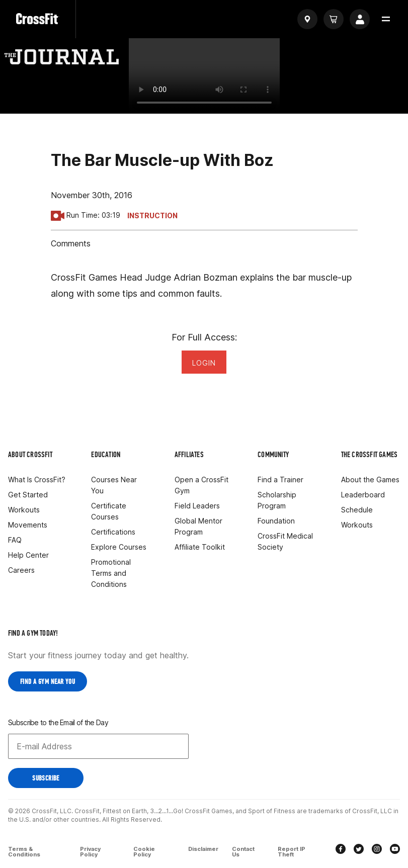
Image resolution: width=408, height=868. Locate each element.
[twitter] (359, 850)
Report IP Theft (293, 851)
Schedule (357, 510)
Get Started (28, 495)
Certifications (113, 532)
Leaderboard (363, 495)
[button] (386, 19)
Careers (21, 570)
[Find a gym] (307, 19)
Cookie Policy (144, 851)
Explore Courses (119, 547)
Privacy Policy (90, 851)
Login (204, 363)
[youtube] (395, 850)
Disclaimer (203, 849)
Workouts (24, 510)
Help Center (28, 555)
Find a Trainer (280, 480)
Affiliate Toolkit (200, 547)
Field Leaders (197, 506)
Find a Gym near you (48, 682)
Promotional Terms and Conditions (111, 573)
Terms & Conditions (24, 851)
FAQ (15, 540)
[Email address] (98, 746)
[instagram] (377, 850)
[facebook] (341, 850)
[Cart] (334, 19)
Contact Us (244, 851)
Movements (28, 525)
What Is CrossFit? (37, 480)
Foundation (276, 521)
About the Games (370, 480)
